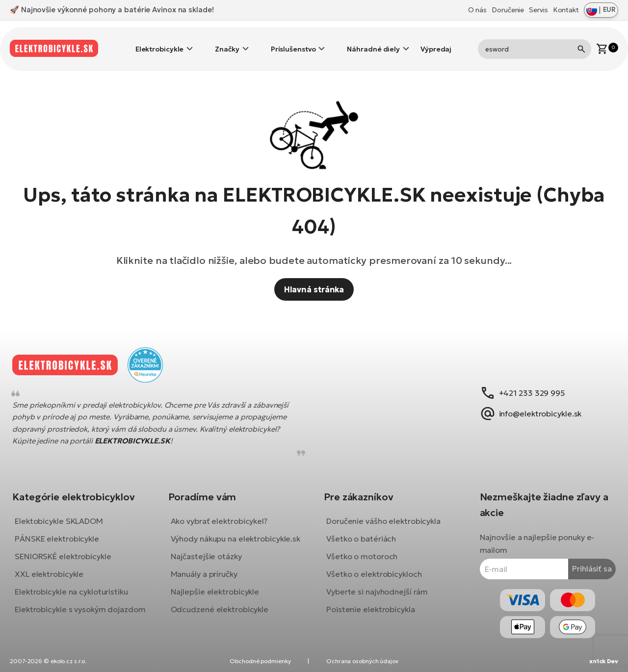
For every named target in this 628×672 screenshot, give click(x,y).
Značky (227, 42)
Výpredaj (436, 42)
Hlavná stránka (314, 275)
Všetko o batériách (361, 531)
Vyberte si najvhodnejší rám (377, 584)
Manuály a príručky (208, 579)
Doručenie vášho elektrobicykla (383, 514)
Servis (538, 10)
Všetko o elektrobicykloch (374, 567)
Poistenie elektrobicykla (371, 602)
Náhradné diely (373, 42)
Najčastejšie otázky (210, 562)
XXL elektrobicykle (56, 567)
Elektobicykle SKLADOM (66, 514)
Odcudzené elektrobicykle (223, 615)
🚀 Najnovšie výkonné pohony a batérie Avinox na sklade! (112, 10)
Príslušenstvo (293, 42)
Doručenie (508, 10)
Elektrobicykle (160, 42)
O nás (478, 10)
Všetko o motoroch (362, 549)
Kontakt (566, 10)
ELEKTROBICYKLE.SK (140, 434)
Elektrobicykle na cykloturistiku (79, 584)
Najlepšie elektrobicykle (219, 597)
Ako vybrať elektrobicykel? (222, 514)
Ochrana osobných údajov (362, 661)
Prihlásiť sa (585, 561)
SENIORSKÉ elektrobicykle (70, 549)
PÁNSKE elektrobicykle (64, 531)
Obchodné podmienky (260, 661)
